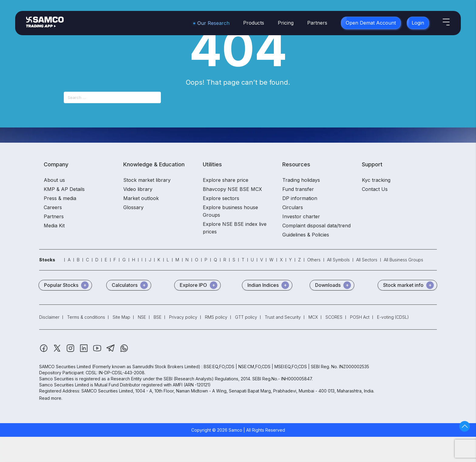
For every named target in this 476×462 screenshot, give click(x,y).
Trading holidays (301, 180)
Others (314, 260)
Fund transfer (298, 189)
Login (418, 23)
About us (54, 180)
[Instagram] (71, 351)
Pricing (286, 23)
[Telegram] (111, 351)
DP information (300, 198)
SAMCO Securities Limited (65, 367)
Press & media (60, 198)
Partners (317, 23)
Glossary (133, 207)
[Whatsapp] (124, 351)
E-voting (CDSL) (393, 317)
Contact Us (375, 189)
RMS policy (216, 317)
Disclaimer (49, 317)
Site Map (121, 317)
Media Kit (54, 226)
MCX (313, 317)
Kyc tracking (376, 180)
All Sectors (367, 260)
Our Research (213, 23)
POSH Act (360, 317)
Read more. (51, 398)
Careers (53, 207)
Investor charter (301, 216)
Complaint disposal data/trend (316, 226)
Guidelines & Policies (306, 235)
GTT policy (246, 317)
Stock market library (147, 180)
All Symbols (338, 260)
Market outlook (141, 198)
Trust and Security (283, 317)
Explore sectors (221, 198)
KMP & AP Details (64, 189)
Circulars (293, 207)
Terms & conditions (86, 317)
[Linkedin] (84, 351)
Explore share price (226, 180)
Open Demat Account (371, 23)
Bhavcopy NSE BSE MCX (232, 189)
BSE (158, 317)
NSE (142, 317)
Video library (138, 189)
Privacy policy (183, 317)
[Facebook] (44, 351)
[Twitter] (58, 351)
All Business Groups (403, 260)
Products (254, 23)
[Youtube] (98, 351)
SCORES (334, 317)
